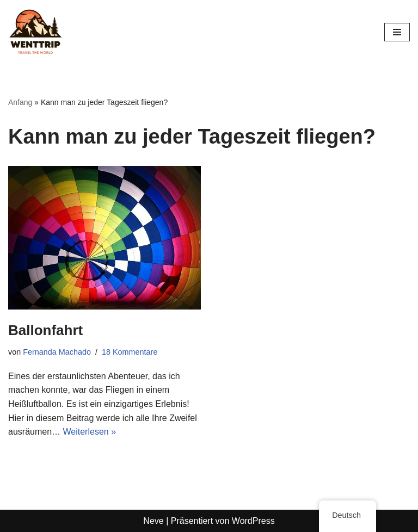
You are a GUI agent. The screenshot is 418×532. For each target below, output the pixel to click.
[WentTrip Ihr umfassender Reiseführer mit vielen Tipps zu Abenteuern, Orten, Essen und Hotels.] (35, 32)
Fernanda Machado (57, 352)
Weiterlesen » (90, 432)
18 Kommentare (130, 352)
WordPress (253, 521)
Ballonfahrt (45, 330)
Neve (153, 521)
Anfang (20, 102)
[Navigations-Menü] (397, 32)
